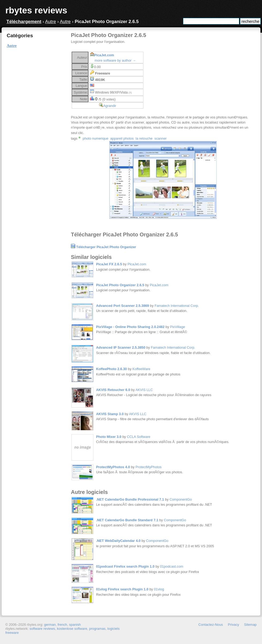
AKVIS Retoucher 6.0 (113, 390)
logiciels (113, 629)
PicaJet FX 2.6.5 (109, 264)
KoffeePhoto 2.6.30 (111, 369)
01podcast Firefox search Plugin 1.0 (125, 566)
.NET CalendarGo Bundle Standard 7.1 (127, 520)
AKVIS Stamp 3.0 (110, 414)
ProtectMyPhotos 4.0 (113, 467)
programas (97, 629)
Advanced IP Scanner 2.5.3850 (121, 347)
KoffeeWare (141, 369)
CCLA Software (139, 437)
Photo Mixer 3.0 (109, 437)
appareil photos (122, 138)
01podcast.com (172, 566)
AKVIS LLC (144, 390)
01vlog (159, 589)
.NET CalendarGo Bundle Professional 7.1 (130, 499)
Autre (51, 22)
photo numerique (96, 138)
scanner (161, 138)
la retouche (144, 138)
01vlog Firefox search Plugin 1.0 (122, 589)
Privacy (234, 625)
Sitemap (250, 625)
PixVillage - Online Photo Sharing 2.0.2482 (130, 327)
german (50, 625)
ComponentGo (181, 499)
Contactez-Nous (211, 625)
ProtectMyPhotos (148, 467)
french (62, 625)
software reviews (42, 629)
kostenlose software (72, 629)
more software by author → (115, 60)
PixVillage (177, 327)
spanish (75, 625)
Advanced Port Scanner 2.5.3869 (123, 306)
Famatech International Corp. (177, 306)
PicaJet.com (104, 55)
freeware (12, 633)
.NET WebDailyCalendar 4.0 (118, 541)
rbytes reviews (36, 10)
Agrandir (110, 106)
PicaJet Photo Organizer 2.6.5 (120, 285)
